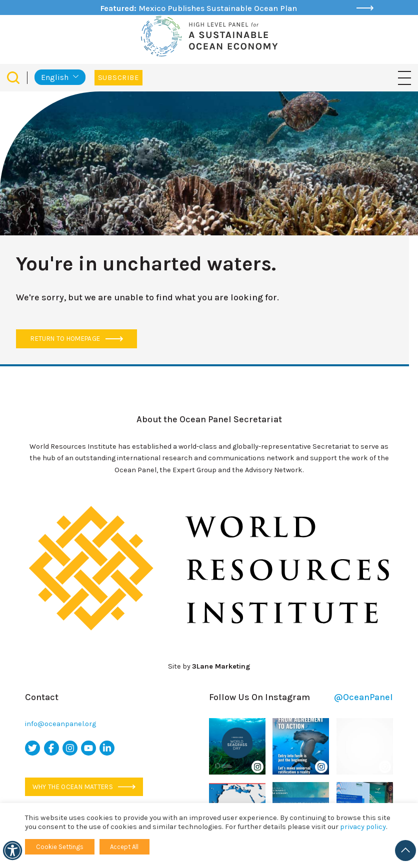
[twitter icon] (32, 748)
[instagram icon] (70, 748)
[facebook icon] (51, 748)
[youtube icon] (88, 748)
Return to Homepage (76, 339)
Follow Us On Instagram (301, 697)
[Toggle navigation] (404, 77)
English (55, 77)
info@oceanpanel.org (60, 724)
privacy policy (363, 827)
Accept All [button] (124, 847)
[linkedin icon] (107, 748)
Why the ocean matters (84, 787)
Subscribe (118, 78)
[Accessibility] (12, 851)
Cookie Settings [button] (60, 847)
